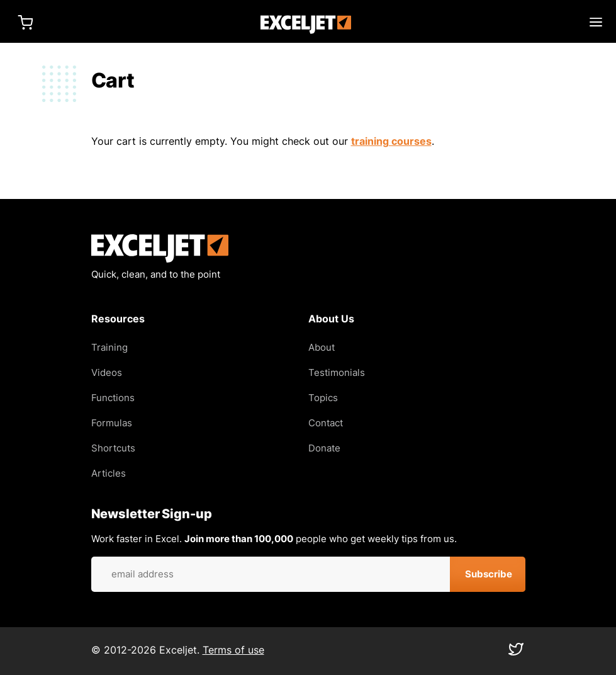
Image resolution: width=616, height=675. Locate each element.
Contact (326, 423)
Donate (324, 448)
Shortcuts (113, 448)
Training (109, 347)
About (322, 347)
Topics (323, 398)
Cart (25, 22)
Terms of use (233, 650)
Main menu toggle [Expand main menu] (596, 22)
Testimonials (337, 372)
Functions (113, 398)
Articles (109, 473)
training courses (391, 141)
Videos (107, 372)
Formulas (112, 423)
